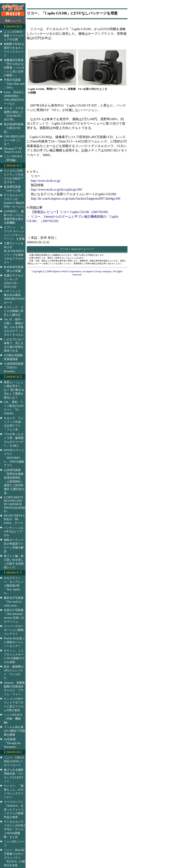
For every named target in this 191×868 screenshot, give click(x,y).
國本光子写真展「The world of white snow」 (14, 602)
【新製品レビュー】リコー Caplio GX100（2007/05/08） (70, 212)
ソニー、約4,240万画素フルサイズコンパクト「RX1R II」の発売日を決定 (14, 858)
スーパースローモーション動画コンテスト (14, 630)
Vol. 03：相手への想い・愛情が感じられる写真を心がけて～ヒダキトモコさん (14, 327)
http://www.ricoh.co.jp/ (46, 181)
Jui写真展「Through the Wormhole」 (12, 743)
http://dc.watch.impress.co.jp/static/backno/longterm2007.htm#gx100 (75, 198)
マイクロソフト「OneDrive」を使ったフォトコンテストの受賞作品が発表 (14, 809)
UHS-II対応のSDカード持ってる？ (14, 140)
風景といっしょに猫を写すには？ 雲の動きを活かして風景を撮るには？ (14, 390)
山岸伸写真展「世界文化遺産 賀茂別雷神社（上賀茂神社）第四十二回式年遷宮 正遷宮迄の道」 (14, 481)
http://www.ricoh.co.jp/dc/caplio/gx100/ (56, 189)
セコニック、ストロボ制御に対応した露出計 (14, 311)
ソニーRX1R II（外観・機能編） (13, 719)
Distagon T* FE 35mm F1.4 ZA (13, 150)
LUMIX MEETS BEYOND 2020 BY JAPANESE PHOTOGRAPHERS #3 (17, 504)
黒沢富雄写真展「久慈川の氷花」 (14, 128)
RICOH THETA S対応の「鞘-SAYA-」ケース (14, 519)
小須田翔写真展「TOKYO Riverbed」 (14, 368)
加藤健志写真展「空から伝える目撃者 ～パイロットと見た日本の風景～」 (14, 68)
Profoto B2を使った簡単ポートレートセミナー (14, 642)
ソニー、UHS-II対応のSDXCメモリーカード (14, 761)
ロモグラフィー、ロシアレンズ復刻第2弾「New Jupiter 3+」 (14, 586)
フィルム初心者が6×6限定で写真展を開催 (14, 731)
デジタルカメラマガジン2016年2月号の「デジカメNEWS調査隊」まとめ (14, 829)
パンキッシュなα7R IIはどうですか (14, 531)
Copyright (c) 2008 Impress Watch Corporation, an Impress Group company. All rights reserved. (77, 273)
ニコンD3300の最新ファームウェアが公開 (14, 36)
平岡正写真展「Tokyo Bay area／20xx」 (14, 84)
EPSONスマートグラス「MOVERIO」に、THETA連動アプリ (14, 458)
